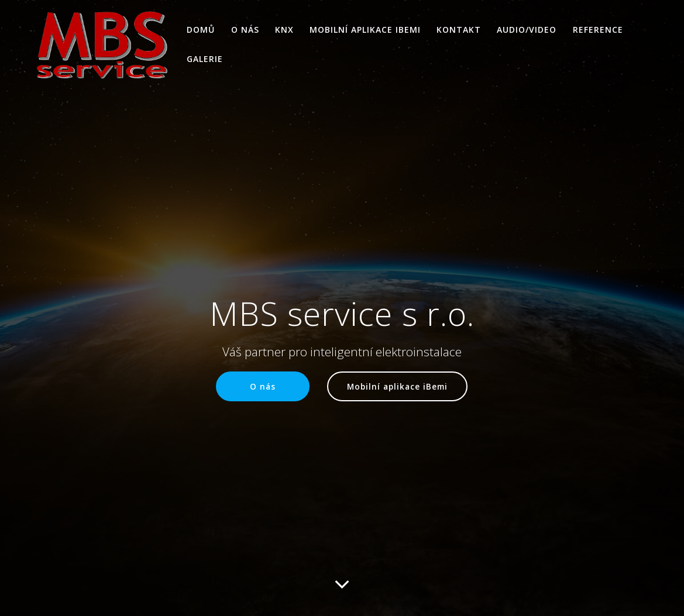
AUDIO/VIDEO (527, 30)
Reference (598, 30)
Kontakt (459, 30)
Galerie (205, 59)
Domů (201, 30)
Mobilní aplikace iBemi (365, 30)
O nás (245, 30)
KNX (284, 30)
